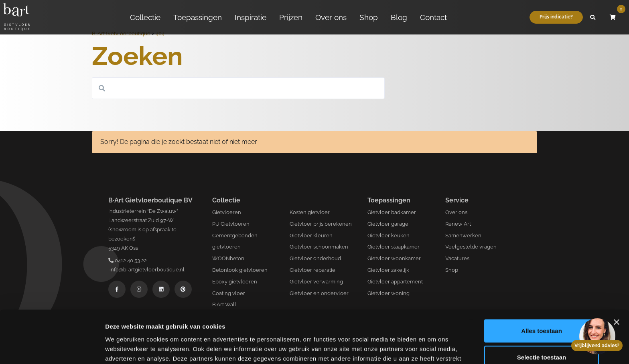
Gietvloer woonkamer (394, 258)
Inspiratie (251, 17)
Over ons (331, 17)
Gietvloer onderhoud (315, 258)
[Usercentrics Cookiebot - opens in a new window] (52, 348)
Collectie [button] (145, 17)
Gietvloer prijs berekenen (321, 224)
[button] (593, 17)
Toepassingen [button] (198, 17)
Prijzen (291, 17)
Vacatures (457, 258)
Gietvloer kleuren (311, 236)
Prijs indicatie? (556, 17)
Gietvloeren (227, 212)
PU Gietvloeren (231, 224)
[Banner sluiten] (617, 277)
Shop (369, 17)
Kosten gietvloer (310, 212)
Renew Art (458, 224)
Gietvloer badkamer (392, 212)
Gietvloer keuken (389, 236)
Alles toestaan (542, 285)
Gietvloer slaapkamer (394, 247)
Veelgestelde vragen (471, 247)
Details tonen (433, 348)
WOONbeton (228, 258)
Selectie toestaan (542, 312)
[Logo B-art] (16, 17)
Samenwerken (463, 236)
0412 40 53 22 (128, 260)
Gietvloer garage (388, 224)
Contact (433, 17)
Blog (399, 17)
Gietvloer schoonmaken (319, 247)
